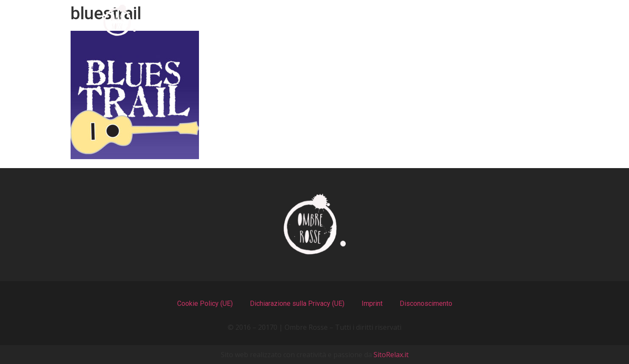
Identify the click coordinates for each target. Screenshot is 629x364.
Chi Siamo (213, 20)
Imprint (372, 303)
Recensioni (436, 20)
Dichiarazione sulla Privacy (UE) (297, 303)
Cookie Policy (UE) (205, 303)
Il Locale (357, 20)
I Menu (286, 20)
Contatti (516, 20)
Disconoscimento (426, 303)
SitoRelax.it (391, 355)
